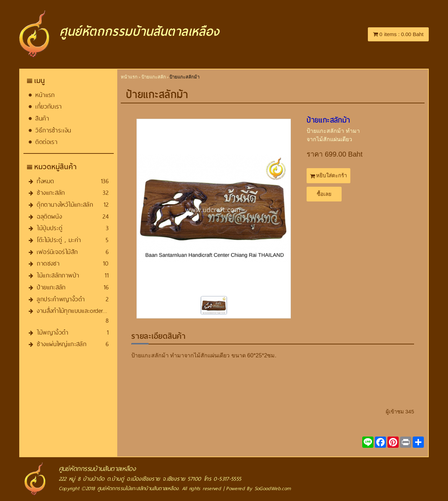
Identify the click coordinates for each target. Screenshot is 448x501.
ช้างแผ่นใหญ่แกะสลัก (62, 344)
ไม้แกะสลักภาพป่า (58, 275)
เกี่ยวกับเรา (48, 106)
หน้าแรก (45, 95)
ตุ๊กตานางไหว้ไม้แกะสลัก (65, 204)
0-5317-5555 (227, 479)
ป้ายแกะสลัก (51, 287)
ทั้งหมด (45, 181)
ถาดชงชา (48, 263)
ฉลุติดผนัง (49, 216)
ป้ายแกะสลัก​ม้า (328, 120)
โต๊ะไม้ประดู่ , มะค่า (59, 240)
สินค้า (42, 118)
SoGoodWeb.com (273, 488)
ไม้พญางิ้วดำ (52, 332)
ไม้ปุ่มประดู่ (50, 228)
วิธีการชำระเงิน (53, 130)
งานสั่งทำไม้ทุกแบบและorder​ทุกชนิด (79, 311)
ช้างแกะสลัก (51, 193)
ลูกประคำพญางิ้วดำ (61, 299)
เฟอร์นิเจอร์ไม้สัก (57, 252)
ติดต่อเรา (46, 142)
